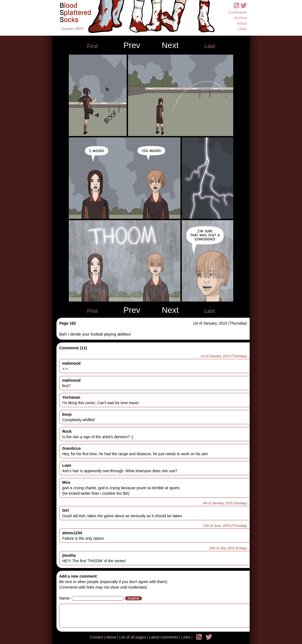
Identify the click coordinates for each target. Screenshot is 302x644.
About (242, 23)
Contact (97, 637)
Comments (238, 12)
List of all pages (133, 637)
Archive (240, 18)
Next (170, 45)
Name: (65, 598)
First (92, 46)
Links (242, 29)
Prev (132, 45)
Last (210, 46)
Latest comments (164, 637)
